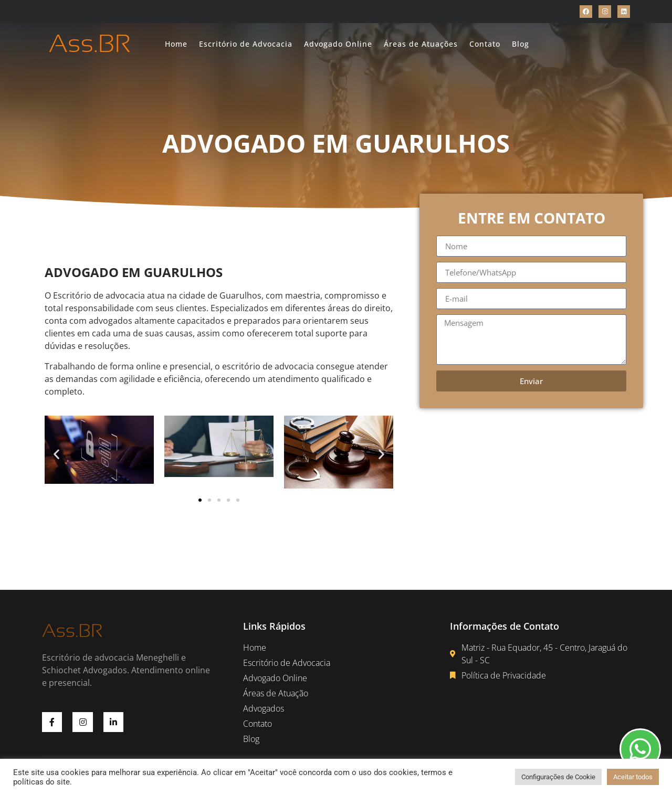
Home (176, 44)
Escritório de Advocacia (246, 44)
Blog (521, 44)
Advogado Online (338, 44)
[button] (56, 454)
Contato (485, 44)
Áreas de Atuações (421, 44)
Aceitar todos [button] (633, 777)
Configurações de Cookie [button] (558, 777)
